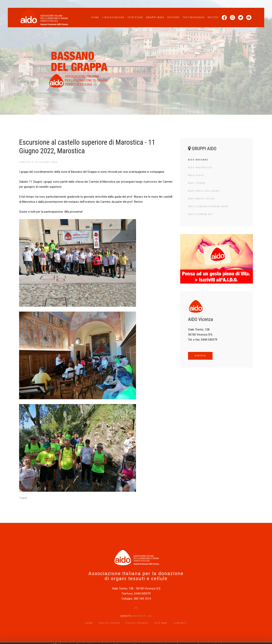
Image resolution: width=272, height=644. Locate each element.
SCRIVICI (200, 356)
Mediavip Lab (142, 616)
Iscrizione (135, 17)
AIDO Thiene (197, 183)
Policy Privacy (137, 623)
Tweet (23, 498)
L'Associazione (113, 17)
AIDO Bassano (198, 160)
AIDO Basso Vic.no (201, 199)
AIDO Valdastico (200, 168)
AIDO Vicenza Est (201, 214)
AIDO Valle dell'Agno (204, 191)
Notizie (213, 17)
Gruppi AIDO (155, 17)
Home (95, 17)
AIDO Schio (196, 175)
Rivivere (173, 17)
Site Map (161, 623)
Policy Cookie (109, 623)
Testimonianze (194, 17)
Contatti (180, 623)
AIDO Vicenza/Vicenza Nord (208, 207)
